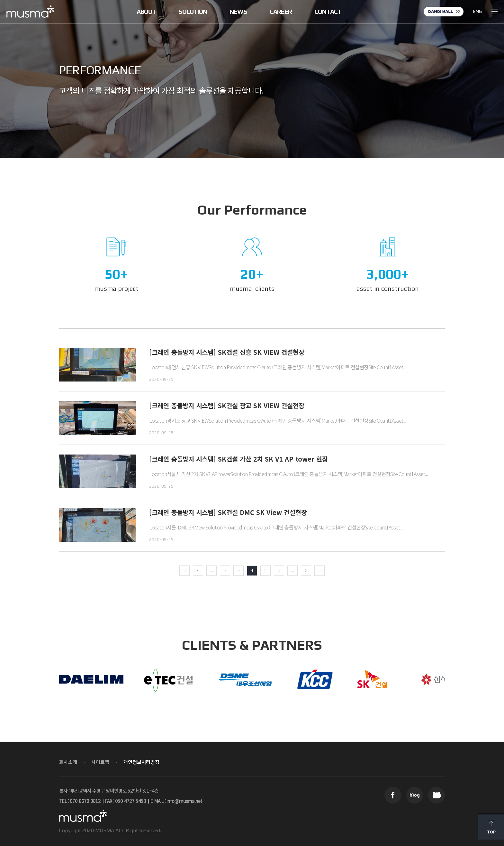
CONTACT (328, 12)
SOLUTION (193, 12)
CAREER (281, 12)
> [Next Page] (306, 570)
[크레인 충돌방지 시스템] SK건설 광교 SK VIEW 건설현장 (227, 405)
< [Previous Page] (198, 570)
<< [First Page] (184, 570)
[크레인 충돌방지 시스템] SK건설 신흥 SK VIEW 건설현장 (227, 352)
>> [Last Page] (319, 570)
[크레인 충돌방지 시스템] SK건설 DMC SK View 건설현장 (228, 512)
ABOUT (146, 12)
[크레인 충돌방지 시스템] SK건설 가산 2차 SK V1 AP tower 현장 (239, 459)
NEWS (238, 12)
